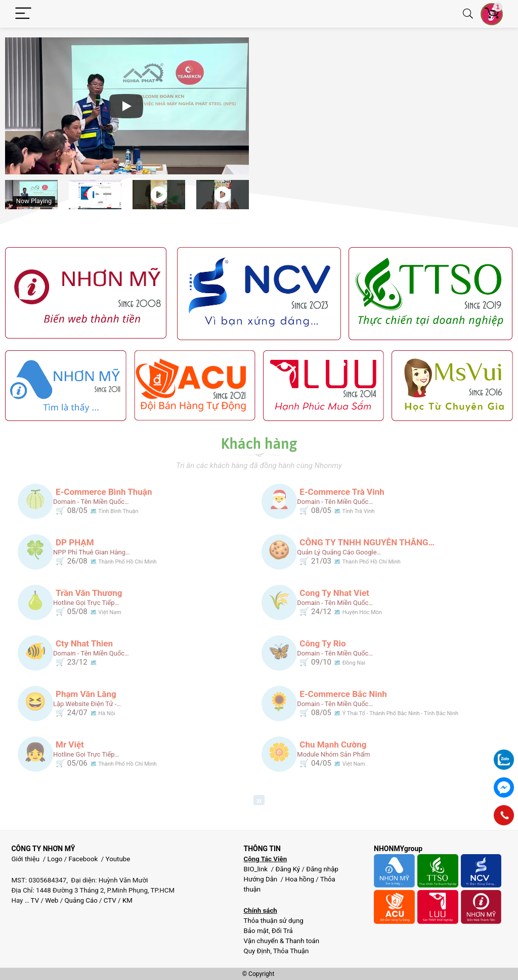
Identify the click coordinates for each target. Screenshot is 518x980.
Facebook (83, 859)
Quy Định (257, 951)
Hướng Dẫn (261, 879)
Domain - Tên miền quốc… (91, 502)
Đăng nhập (322, 869)
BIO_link (256, 869)
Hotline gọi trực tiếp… (86, 603)
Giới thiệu (25, 859)
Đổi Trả (282, 931)
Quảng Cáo (81, 900)
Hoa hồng (300, 879)
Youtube (118, 859)
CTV (110, 900)
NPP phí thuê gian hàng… (92, 552)
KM (127, 900)
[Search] (468, 14)
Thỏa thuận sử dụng (273, 921)
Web (52, 900)
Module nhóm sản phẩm (333, 754)
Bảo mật (256, 931)
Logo (55, 859)
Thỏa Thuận (290, 951)
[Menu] (23, 14)
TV (34, 900)
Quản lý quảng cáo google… (339, 552)
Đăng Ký (288, 869)
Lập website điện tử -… (87, 704)
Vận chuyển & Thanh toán (281, 941)
